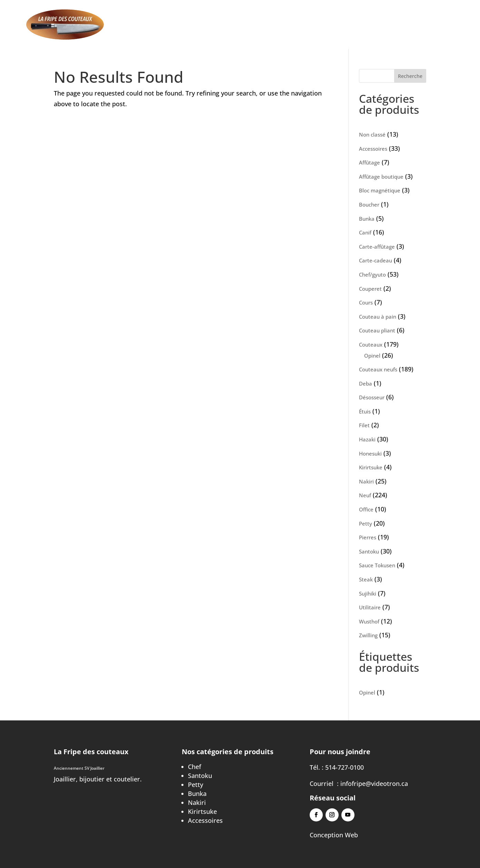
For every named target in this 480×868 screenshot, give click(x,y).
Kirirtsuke (202, 811)
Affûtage (243, 26)
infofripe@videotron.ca (374, 784)
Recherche (410, 76)
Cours (311, 26)
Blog (335, 26)
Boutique (279, 26)
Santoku (200, 776)
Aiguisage (206, 26)
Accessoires (205, 820)
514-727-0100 (344, 767)
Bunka (197, 794)
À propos (397, 26)
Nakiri (197, 802)
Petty (196, 785)
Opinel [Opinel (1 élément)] (372, 692)
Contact (362, 26)
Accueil (172, 26)
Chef (194, 767)
